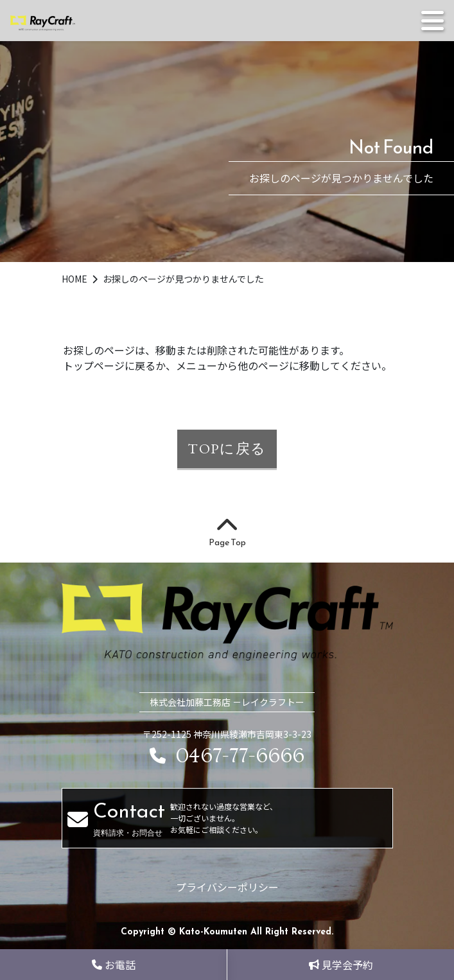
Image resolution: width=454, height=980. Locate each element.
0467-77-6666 (227, 757)
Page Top (227, 533)
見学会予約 (341, 965)
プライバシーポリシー (227, 887)
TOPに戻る (227, 448)
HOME (75, 279)
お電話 (114, 965)
